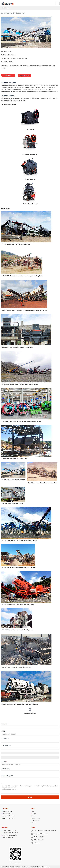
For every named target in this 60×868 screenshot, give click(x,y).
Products (5, 808)
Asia (32, 811)
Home (3, 8)
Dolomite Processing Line (9, 835)
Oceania (34, 823)
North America (35, 818)
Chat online (8, 75)
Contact (34, 827)
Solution (5, 827)
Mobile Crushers (7, 811)
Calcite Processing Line (9, 830)
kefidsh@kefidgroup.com (39, 834)
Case (7, 8)
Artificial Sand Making (8, 837)
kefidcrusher (36, 843)
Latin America (35, 820)
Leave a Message (25, 75)
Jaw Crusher (30, 129)
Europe (33, 813)
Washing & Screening (8, 816)
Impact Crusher (30, 179)
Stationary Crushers (8, 813)
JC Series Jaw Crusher (30, 154)
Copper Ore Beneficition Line (10, 833)
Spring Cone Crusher (30, 204)
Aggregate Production (8, 818)
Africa (33, 816)
